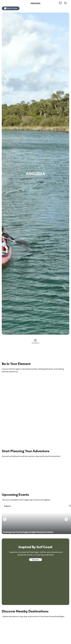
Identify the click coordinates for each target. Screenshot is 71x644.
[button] (5, 519)
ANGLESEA (35, 3)
